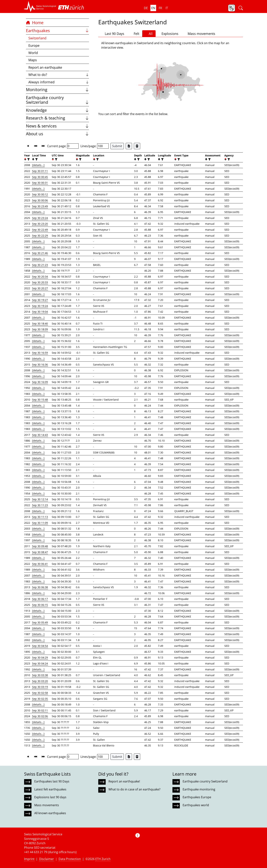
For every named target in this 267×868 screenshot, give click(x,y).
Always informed (59, 82)
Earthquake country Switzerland (57, 100)
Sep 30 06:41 (40, 564)
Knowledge (57, 110)
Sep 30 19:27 (40, 300)
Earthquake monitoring (199, 789)
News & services (57, 126)
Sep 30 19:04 (40, 312)
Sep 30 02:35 (40, 699)
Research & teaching (57, 118)
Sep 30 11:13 (40, 517)
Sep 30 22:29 (40, 236)
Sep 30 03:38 (40, 675)
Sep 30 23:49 (40, 206)
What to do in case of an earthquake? (134, 789)
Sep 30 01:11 (40, 171)
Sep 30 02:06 (40, 716)
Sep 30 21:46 (40, 253)
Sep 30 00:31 (40, 183)
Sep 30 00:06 (40, 200)
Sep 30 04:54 (40, 646)
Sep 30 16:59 (40, 353)
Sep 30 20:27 (40, 288)
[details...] (38, 165)
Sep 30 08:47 (40, 552)
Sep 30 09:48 (40, 546)
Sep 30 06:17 (40, 599)
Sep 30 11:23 (40, 505)
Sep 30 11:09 (40, 523)
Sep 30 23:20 (40, 224)
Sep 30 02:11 (40, 710)
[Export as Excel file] (129, 146)
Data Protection (70, 859)
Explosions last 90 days (50, 797)
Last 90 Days (113, 34)
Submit (117, 146)
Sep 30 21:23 (40, 265)
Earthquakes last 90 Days (52, 781)
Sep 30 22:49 (40, 230)
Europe (34, 45)
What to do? (59, 75)
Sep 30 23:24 (40, 218)
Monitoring (57, 90)
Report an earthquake (45, 67)
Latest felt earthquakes (50, 789)
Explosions (168, 33)
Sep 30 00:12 (40, 194)
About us (57, 134)
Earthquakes (57, 31)
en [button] (153, 8)
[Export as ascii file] (137, 146)
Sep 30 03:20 (40, 681)
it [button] (167, 8)
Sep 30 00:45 (40, 177)
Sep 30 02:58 (40, 693)
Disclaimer (47, 859)
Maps (33, 60)
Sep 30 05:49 (40, 622)
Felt (135, 34)
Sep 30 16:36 (40, 365)
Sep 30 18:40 (40, 324)
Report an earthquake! (124, 781)
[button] (40, 6)
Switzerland (37, 38)
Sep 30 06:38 (40, 587)
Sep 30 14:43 (40, 435)
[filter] (28, 159)
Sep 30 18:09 (40, 329)
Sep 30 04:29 (40, 657)
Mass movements (200, 34)
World (33, 53)
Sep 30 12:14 (40, 499)
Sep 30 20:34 (40, 277)
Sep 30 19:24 (40, 306)
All (149, 34)
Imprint (29, 859)
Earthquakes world (196, 805)
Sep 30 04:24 (40, 663)
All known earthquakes (50, 813)
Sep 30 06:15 (40, 605)
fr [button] (160, 8)
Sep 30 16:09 (40, 382)
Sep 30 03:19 (40, 687)
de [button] (146, 8)
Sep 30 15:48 (40, 400)
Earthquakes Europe (197, 797)
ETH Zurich (103, 859)
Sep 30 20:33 (40, 282)
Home (35, 23)
